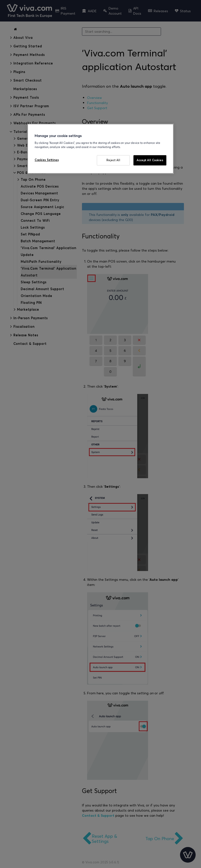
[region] (100, 149)
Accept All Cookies (150, 160)
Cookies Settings (47, 160)
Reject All (113, 160)
